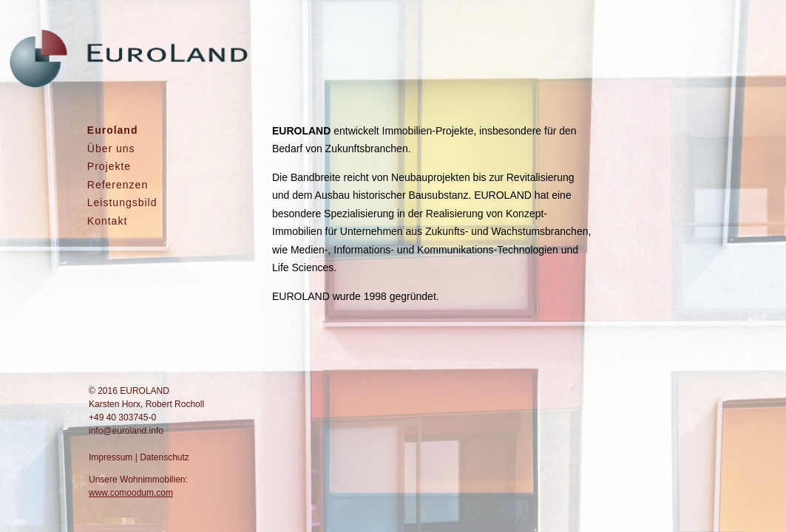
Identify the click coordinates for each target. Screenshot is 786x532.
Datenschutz (165, 457)
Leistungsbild (122, 202)
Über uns (111, 149)
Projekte (109, 166)
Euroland (113, 130)
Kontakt (107, 221)
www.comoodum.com (131, 493)
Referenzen (118, 185)
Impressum (111, 457)
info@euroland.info (126, 431)
